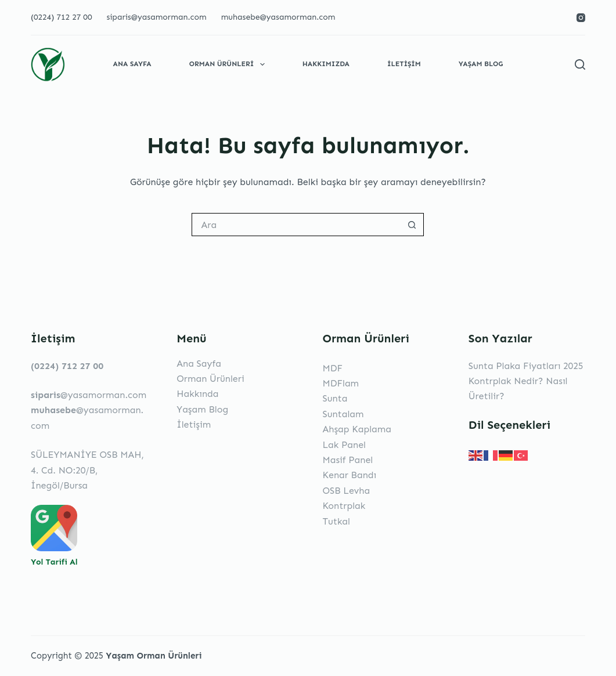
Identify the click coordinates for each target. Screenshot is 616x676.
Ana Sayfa (132, 64)
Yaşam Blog (481, 64)
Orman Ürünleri (229, 64)
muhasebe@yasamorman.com (278, 17)
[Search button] (412, 225)
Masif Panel (347, 460)
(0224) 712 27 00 (61, 17)
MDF (332, 368)
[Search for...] (296, 225)
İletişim (404, 64)
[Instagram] (581, 18)
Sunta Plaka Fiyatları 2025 (526, 366)
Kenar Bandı (349, 475)
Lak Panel (344, 445)
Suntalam (343, 414)
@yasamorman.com (89, 395)
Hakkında (197, 394)
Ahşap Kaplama (357, 429)
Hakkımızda (326, 64)
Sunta (335, 398)
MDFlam (341, 383)
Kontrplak (344, 506)
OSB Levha (346, 491)
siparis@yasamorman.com (156, 17)
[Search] (580, 64)
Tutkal (336, 521)
